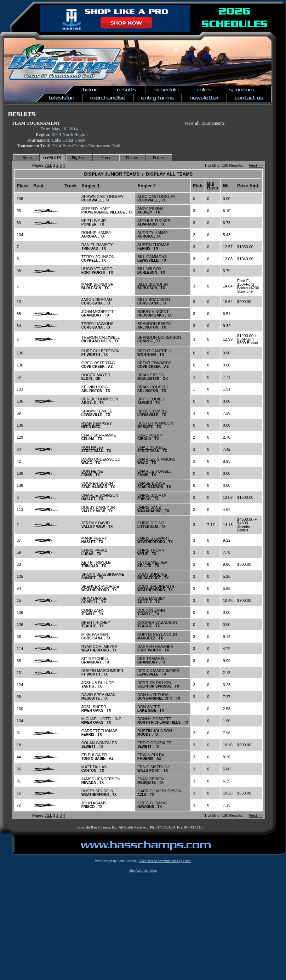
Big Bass (213, 186)
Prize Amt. (248, 186)
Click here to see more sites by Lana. (165, 861)
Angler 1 (91, 186)
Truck (71, 186)
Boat (38, 186)
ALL (49, 165)
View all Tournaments (204, 123)
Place (23, 186)
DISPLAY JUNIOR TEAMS (112, 174)
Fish (198, 186)
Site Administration (143, 870)
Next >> (256, 165)
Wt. (226, 186)
